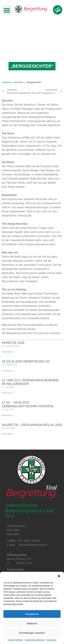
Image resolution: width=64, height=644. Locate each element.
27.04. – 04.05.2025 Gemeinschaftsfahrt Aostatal (28, 404)
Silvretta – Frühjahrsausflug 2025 (32, 425)
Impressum (51, 640)
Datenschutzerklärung (35, 640)
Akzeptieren (32, 614)
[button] (59, 576)
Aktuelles (19, 82)
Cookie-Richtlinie (15, 640)
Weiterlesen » (8, 352)
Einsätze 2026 (13, 343)
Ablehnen (32, 623)
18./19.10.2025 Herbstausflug (26, 361)
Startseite (7, 82)
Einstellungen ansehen (32, 633)
